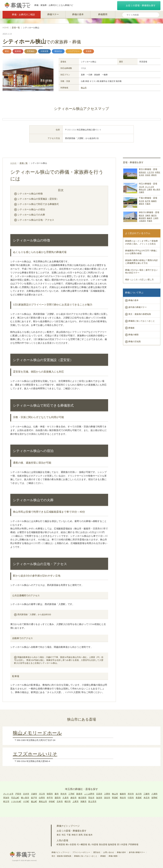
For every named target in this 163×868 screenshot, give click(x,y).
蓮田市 (58, 798)
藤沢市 (154, 215)
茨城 (86, 835)
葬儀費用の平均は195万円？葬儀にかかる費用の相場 (141, 252)
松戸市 (148, 201)
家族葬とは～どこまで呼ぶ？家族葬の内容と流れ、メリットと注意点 (141, 242)
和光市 (64, 794)
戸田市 (18, 794)
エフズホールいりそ (35, 754)
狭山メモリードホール (37, 733)
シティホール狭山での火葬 (31, 215)
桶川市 (68, 801)
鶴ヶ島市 (157, 189)
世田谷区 (142, 172)
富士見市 (92, 801)
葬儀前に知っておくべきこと (142, 321)
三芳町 (71, 794)
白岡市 (42, 798)
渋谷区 (148, 175)
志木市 (26, 794)
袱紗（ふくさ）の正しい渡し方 (139, 279)
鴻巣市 (83, 801)
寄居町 (115, 798)
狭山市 (84, 88)
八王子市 (150, 172)
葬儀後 (131, 328)
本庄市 (147, 798)
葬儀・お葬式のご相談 (22, 15)
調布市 (154, 175)
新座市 (79, 794)
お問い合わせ (109, 852)
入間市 (107, 794)
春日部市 (82, 798)
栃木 (91, 835)
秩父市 (6, 801)
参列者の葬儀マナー (138, 307)
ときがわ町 (16, 801)
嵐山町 (34, 801)
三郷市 (150, 189)
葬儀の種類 (133, 334)
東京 (59, 835)
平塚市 (150, 221)
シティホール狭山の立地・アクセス (36, 220)
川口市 (141, 187)
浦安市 (141, 204)
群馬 (81, 835)
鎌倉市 (150, 218)
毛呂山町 (15, 798)
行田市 (131, 798)
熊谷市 (123, 798)
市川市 (141, 201)
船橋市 (154, 201)
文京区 (141, 175)
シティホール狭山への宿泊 (31, 209)
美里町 (139, 798)
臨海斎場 (112, 844)
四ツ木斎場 (122, 844)
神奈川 (75, 835)
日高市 (99, 794)
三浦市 (156, 218)
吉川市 (139, 794)
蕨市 (57, 794)
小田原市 (142, 221)
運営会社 (97, 852)
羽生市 (91, 798)
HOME (6, 27)
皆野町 (154, 798)
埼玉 (64, 835)
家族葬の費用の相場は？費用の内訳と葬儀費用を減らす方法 (141, 262)
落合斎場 (103, 844)
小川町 (26, 801)
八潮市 (154, 794)
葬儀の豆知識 (134, 341)
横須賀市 (142, 218)
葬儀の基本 (78, 14)
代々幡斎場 (82, 844)
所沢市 (131, 794)
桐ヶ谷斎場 (71, 844)
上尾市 (76, 801)
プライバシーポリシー (81, 852)
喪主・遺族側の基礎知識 (140, 314)
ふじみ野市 (89, 794)
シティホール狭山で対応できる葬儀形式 (38, 204)
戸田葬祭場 (133, 844)
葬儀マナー (53, 14)
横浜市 (141, 215)
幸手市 (50, 798)
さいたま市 (150, 187)
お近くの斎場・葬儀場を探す (139, 6)
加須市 (99, 798)
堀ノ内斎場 (93, 844)
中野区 (158, 172)
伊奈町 (52, 801)
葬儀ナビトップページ (68, 826)
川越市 (141, 192)
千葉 (69, 835)
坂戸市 (34, 798)
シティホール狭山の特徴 (30, 194)
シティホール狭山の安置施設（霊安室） (38, 199)
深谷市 (107, 798)
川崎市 (148, 215)
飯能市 (123, 794)
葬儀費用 (103, 14)
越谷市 (73, 798)
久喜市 (66, 798)
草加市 (6, 798)
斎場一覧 (16, 27)
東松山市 (142, 189)
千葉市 (148, 204)
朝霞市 (50, 794)
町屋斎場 (61, 844)
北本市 (60, 801)
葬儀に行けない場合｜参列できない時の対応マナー (141, 271)
